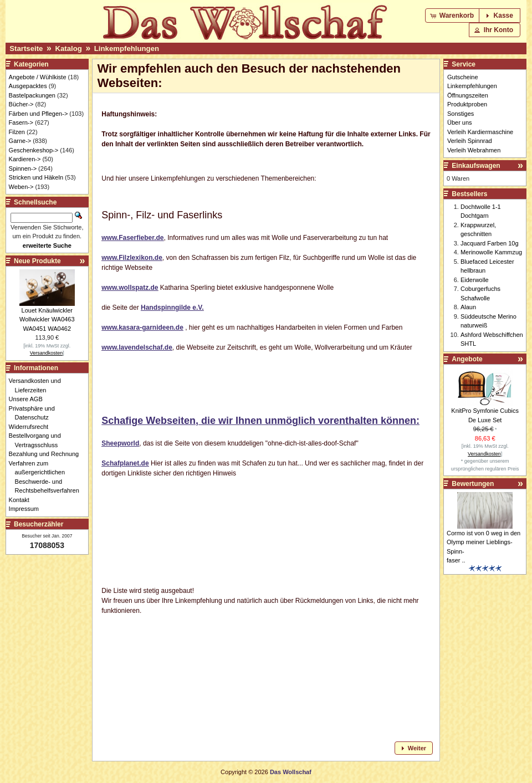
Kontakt (22, 500)
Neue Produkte (37, 261)
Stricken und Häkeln (36, 177)
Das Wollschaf (291, 772)
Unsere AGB (29, 399)
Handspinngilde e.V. (172, 308)
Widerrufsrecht (32, 427)
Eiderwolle (475, 280)
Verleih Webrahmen (474, 150)
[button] (453, 16)
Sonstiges (461, 114)
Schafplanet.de (125, 463)
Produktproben (467, 104)
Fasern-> (21, 122)
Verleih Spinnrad (470, 141)
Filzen (17, 132)
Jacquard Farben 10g (490, 243)
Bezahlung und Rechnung (47, 454)
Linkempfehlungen (127, 48)
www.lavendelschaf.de (137, 347)
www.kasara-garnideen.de (142, 327)
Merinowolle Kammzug (491, 252)
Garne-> (20, 141)
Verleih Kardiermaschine (480, 132)
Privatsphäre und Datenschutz (35, 413)
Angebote (467, 359)
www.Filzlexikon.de (132, 258)
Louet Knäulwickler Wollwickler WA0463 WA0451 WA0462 (47, 319)
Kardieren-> (25, 159)
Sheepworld (120, 443)
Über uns (460, 122)
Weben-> (21, 187)
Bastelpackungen (32, 95)
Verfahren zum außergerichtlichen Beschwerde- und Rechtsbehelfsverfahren (47, 477)
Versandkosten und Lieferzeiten (38, 385)
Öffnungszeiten (468, 95)
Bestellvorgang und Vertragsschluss (38, 440)
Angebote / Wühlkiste (38, 77)
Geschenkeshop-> (34, 150)
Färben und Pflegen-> (39, 114)
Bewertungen (473, 484)
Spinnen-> (23, 168)
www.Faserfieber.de (132, 238)
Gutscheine (463, 77)
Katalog (68, 48)
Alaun (468, 307)
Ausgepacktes (28, 86)
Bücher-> (21, 104)
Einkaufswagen (476, 166)
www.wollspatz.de (130, 288)
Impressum (27, 509)
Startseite (26, 48)
